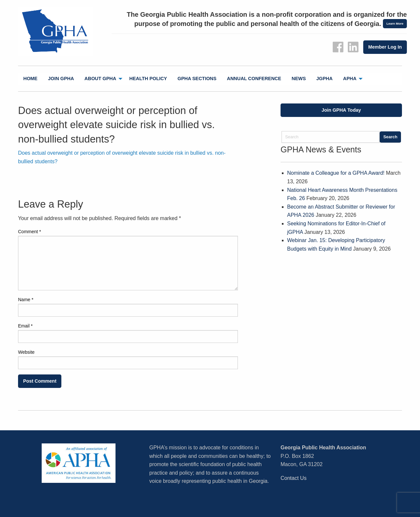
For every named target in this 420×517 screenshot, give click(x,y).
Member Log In (385, 47)
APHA (350, 79)
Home (30, 79)
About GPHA (100, 79)
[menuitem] (30, 79)
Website (26, 352)
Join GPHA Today (341, 110)
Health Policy (148, 79)
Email (25, 326)
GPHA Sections (197, 79)
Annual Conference (254, 79)
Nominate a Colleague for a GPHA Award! (336, 173)
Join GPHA (61, 79)
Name (26, 300)
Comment (30, 232)
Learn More (395, 23)
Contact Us (294, 478)
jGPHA (325, 79)
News (299, 79)
